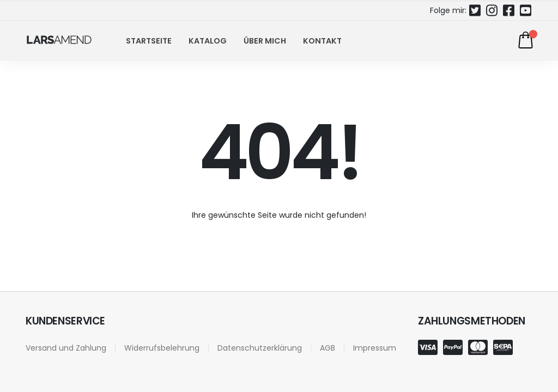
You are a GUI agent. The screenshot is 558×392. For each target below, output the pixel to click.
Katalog (208, 41)
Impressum (375, 348)
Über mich (265, 41)
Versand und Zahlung (66, 348)
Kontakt (322, 41)
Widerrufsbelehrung (162, 348)
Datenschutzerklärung (260, 348)
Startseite (149, 41)
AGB (327, 348)
